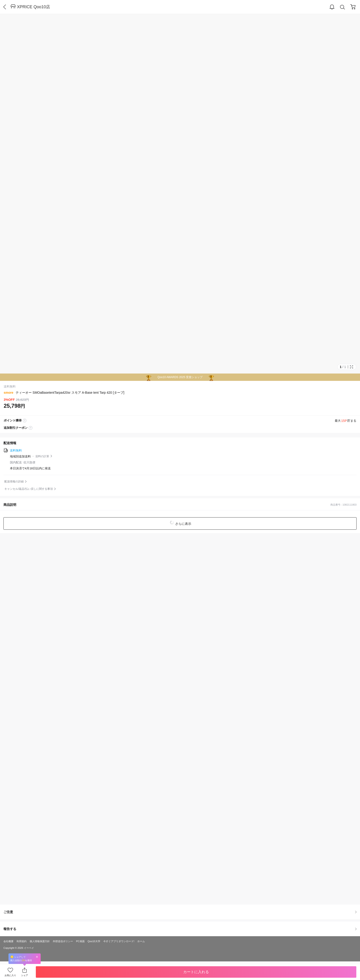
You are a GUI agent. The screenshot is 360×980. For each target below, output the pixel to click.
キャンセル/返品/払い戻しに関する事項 (29, 489)
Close (37, 957)
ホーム (141, 941)
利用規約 (22, 941)
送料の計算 (42, 456)
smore (8, 393)
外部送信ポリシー (63, 941)
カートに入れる (196, 972)
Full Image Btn (352, 367)
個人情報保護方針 (40, 941)
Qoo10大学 (94, 941)
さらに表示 (183, 524)
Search (343, 7)
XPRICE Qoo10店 (34, 7)
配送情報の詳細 (14, 482)
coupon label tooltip (31, 428)
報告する (180, 929)
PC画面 (80, 941)
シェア (25, 975)
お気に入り (10, 975)
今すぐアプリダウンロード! (119, 941)
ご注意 (180, 912)
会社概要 (8, 941)
